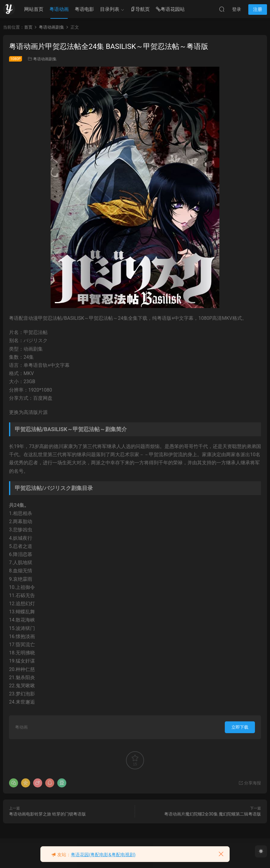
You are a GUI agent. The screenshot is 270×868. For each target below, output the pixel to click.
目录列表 (110, 9)
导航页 (140, 10)
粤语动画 (59, 9)
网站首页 (34, 9)
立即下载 (240, 727)
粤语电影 (84, 9)
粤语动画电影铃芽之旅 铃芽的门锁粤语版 (47, 814)
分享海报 (250, 783)
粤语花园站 (170, 10)
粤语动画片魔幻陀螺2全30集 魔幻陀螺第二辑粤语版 (213, 814)
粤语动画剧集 (45, 59)
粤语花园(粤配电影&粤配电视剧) (103, 855)
